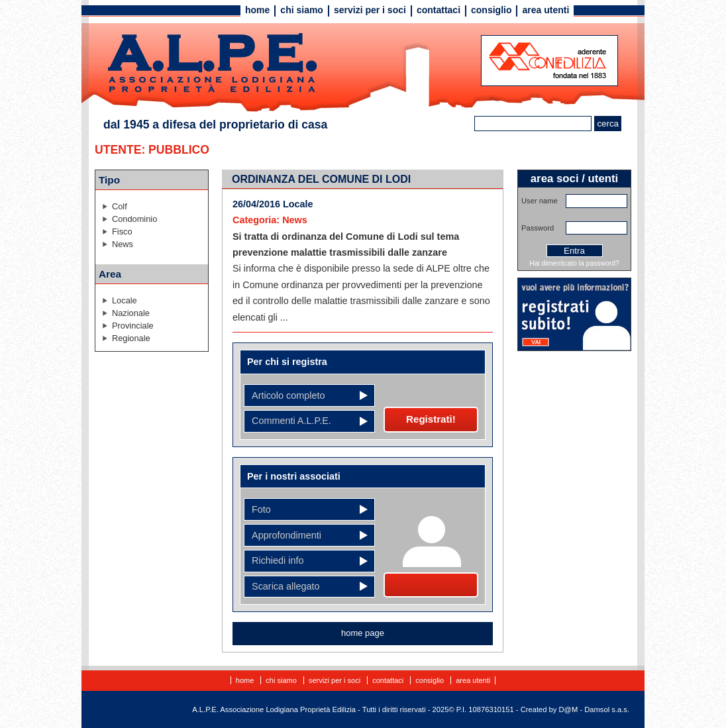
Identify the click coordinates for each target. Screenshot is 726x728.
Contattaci (439, 10)
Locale (125, 300)
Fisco (122, 232)
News (123, 244)
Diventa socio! (431, 585)
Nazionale (131, 313)
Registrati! (431, 419)
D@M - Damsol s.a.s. (594, 709)
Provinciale (133, 326)
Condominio (134, 219)
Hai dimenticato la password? (574, 263)
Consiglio (491, 10)
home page (363, 633)
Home (257, 10)
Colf (120, 206)
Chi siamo (302, 10)
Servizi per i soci (370, 10)
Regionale (131, 338)
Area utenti (545, 10)
